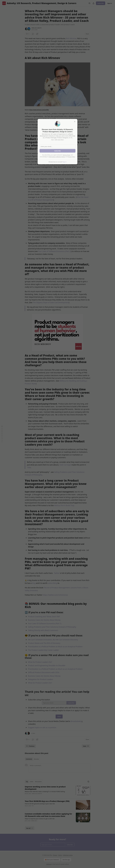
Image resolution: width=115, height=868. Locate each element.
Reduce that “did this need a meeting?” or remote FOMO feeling (45, 791)
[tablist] (32, 759)
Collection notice (68, 855)
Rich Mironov (71, 38)
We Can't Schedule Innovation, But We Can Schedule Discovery (53, 640)
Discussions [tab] (38, 782)
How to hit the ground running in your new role (40, 804)
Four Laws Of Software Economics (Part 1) (45, 624)
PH (41, 28)
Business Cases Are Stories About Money (44, 620)
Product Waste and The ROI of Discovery (44, 643)
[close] (75, 122)
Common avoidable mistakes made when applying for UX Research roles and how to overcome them (48, 815)
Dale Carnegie (65, 465)
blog (34, 583)
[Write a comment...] (59, 768)
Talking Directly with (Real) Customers (43, 630)
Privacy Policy (71, 157)
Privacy (55, 855)
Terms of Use (66, 155)
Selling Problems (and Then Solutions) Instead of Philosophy (52, 627)
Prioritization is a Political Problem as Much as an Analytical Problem (55, 647)
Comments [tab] (29, 759)
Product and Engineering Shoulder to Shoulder (47, 666)
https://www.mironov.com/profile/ (39, 110)
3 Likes (33, 733)
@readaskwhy (76, 721)
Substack (49, 864)
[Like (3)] (28, 34)
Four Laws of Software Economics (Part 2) (55, 251)
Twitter (57, 573)
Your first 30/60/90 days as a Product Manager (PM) (47, 801)
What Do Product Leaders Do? (40, 662)
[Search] (89, 3)
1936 (29, 468)
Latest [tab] (31, 782)
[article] (57, 791)
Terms (60, 855)
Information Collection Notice (57, 157)
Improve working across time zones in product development (45, 788)
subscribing (53, 583)
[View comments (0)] (33, 34)
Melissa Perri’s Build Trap (64, 505)
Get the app (66, 860)
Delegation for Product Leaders (41, 679)
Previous (30, 746)
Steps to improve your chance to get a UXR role (40, 819)
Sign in (110, 3)
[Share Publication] (93, 3)
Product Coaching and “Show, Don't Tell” (44, 617)
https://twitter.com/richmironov (55, 595)
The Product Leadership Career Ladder (43, 650)
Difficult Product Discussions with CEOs (44, 672)
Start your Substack (52, 860)
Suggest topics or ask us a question (42, 728)
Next (86, 746)
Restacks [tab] (36, 759)
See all (30, 828)
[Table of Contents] (2, 434)
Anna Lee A (34, 28)
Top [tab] (27, 782)
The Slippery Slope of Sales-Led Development (51, 303)
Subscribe (101, 3)
